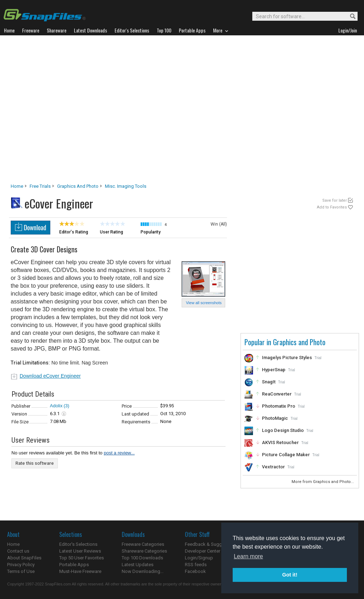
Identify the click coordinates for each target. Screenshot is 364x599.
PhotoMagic (275, 418)
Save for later (335, 200)
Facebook (195, 571)
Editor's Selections (78, 544)
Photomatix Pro (279, 406)
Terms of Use (21, 571)
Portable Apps (74, 565)
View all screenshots (204, 303)
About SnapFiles (24, 558)
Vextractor (273, 467)
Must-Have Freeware (80, 571)
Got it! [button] (290, 575)
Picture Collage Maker (286, 455)
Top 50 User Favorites (82, 558)
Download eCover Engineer (50, 376)
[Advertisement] (70, 111)
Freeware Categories (143, 544)
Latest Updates (138, 565)
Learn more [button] (248, 556)
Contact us (18, 551)
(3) (66, 406)
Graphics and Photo (78, 186)
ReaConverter (277, 394)
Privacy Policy (21, 565)
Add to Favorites (332, 207)
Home (17, 186)
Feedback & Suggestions (211, 544)
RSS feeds (196, 565)
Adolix (56, 406)
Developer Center (203, 551)
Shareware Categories (144, 551)
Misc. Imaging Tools (126, 186)
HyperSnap (274, 370)
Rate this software (35, 463)
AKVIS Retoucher (280, 442)
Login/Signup (199, 558)
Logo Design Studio (283, 430)
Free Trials (40, 186)
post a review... (119, 453)
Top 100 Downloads (142, 558)
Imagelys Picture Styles (287, 358)
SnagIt (269, 382)
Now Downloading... (143, 571)
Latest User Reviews (80, 551)
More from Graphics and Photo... (323, 482)
